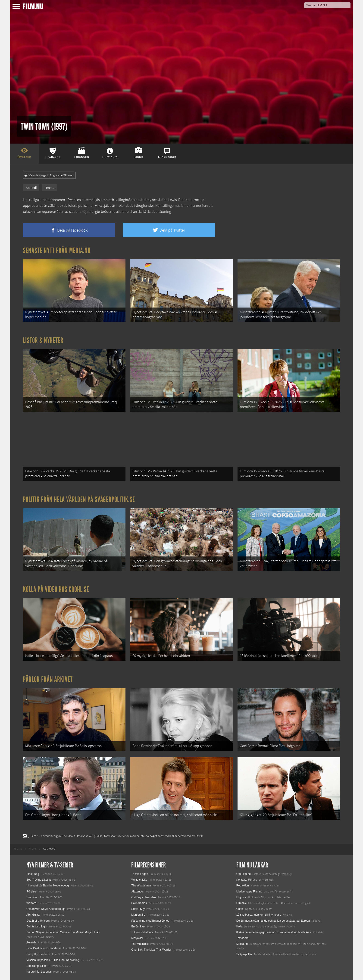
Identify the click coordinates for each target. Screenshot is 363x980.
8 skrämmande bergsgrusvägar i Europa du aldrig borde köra (274, 932)
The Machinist (140, 944)
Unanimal (32, 897)
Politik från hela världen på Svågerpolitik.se (79, 499)
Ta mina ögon (140, 874)
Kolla (239, 927)
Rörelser (32, 892)
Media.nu (242, 944)
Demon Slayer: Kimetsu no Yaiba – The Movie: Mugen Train (63, 932)
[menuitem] (18, 849)
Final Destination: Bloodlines (44, 948)
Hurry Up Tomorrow (38, 954)
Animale (31, 942)
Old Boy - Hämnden (143, 897)
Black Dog (33, 874)
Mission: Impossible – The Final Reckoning (53, 960)
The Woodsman (141, 886)
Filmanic (242, 903)
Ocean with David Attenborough (46, 909)
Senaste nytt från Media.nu (57, 251)
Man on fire (138, 915)
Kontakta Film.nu (247, 880)
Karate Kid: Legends (39, 972)
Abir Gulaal (33, 915)
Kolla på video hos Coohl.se (56, 589)
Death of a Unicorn (38, 921)
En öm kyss (138, 927)
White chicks (139, 880)
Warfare (31, 903)
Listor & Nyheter (43, 340)
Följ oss (241, 897)
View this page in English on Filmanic (49, 175)
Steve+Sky (138, 909)
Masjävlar (137, 938)
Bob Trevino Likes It (39, 880)
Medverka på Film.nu (249, 892)
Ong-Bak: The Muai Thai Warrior (151, 950)
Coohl (240, 909)
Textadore (243, 938)
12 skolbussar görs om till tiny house (259, 915)
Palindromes (139, 903)
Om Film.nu (244, 874)
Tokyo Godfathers (142, 932)
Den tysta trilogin (37, 927)
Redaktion (243, 886)
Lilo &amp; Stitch (37, 966)
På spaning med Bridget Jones (150, 921)
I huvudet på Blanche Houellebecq (48, 886)
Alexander (138, 892)
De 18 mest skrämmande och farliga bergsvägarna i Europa (273, 921)
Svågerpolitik (244, 954)
